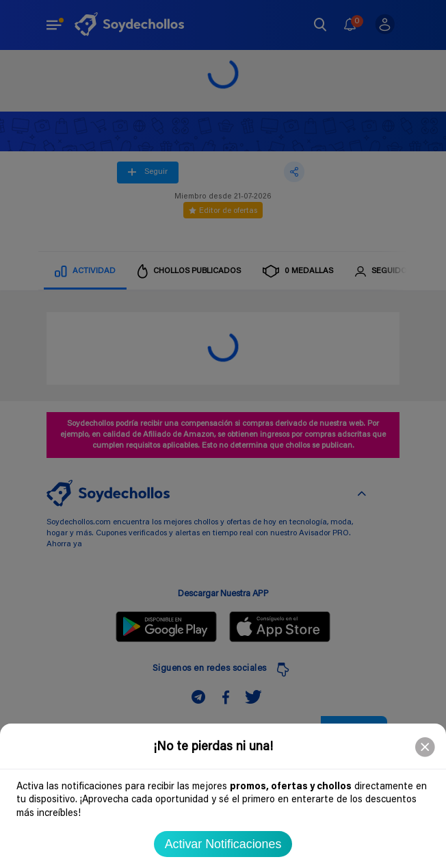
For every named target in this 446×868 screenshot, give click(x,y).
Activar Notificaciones (223, 844)
